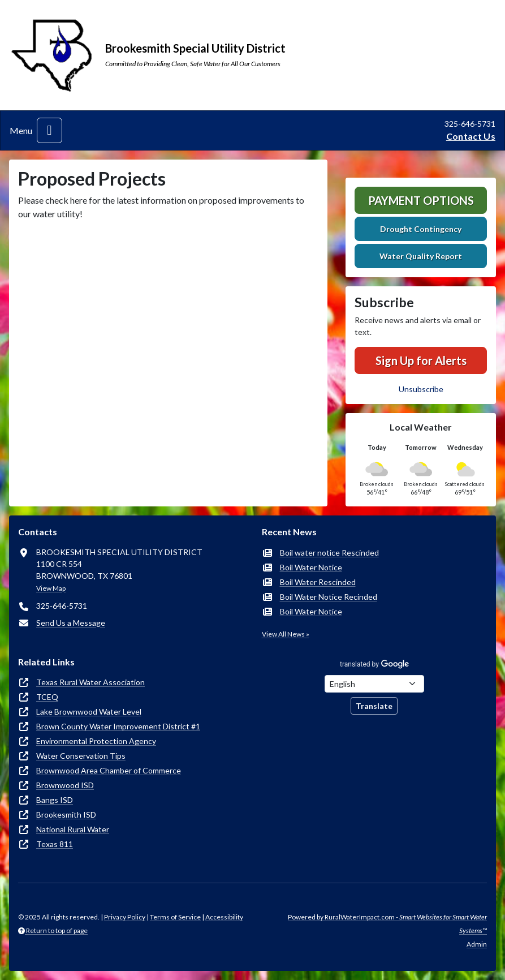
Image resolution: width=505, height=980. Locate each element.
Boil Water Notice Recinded (329, 597)
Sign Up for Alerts (421, 360)
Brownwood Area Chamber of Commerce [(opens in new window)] (109, 770)
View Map (51, 588)
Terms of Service (175, 917)
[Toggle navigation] (49, 130)
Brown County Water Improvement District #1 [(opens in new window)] (118, 726)
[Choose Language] (374, 684)
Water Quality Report (421, 256)
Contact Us (471, 136)
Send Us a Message (71, 623)
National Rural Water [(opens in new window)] (73, 829)
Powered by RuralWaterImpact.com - (387, 924)
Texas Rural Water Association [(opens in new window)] (90, 682)
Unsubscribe (421, 389)
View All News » (286, 634)
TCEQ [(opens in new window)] (47, 697)
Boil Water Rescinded (318, 582)
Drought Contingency (421, 229)
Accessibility (224, 917)
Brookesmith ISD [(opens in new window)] (66, 814)
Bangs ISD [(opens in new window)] (55, 800)
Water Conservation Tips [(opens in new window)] (81, 756)
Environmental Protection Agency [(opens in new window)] (96, 741)
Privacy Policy (125, 917)
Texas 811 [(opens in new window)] (55, 844)
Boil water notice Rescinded (329, 553)
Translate (374, 706)
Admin (477, 944)
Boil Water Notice (311, 567)
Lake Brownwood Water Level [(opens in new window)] (89, 712)
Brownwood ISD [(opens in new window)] (65, 785)
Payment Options (421, 200)
